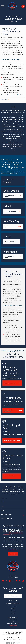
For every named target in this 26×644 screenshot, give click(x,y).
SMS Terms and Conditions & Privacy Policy (13, 533)
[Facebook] (3, 581)
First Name (4, 498)
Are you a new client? (6, 514)
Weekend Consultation (12, 441)
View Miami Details (12, 242)
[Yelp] (13, 581)
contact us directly (10, 143)
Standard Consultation (12, 383)
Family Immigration (13, 606)
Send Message (13, 554)
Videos (13, 608)
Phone (3, 506)
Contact (13, 614)
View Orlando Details (12, 211)
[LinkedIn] (10, 581)
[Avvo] (23, 581)
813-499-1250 (13, 577)
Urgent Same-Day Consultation (13, 411)
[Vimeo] (20, 581)
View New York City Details (13, 226)
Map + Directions (13, 625)
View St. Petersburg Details (13, 196)
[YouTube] (16, 581)
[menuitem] (6, 639)
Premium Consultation (12, 476)
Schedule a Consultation (13, 596)
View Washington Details (13, 257)
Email (3, 510)
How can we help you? (7, 518)
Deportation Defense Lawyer (13, 603)
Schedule (13, 611)
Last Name (4, 502)
